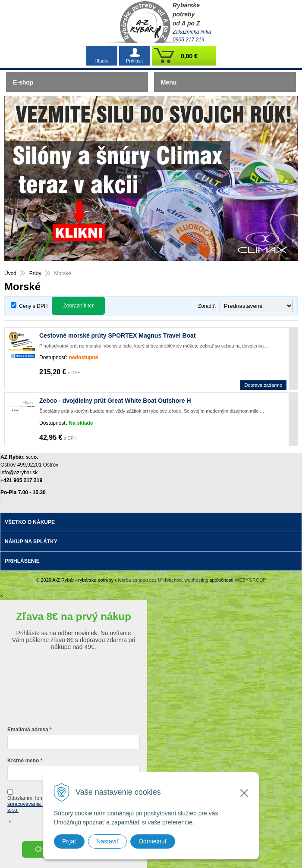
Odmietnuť (153, 841)
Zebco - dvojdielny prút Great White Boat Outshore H (115, 401)
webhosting (196, 580)
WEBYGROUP (250, 580)
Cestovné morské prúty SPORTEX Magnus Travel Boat (118, 335)
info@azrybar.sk (19, 473)
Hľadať (102, 61)
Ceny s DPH (33, 306)
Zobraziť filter (78, 306)
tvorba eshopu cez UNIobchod (150, 580)
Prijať (69, 841)
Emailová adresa (28, 730)
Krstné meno (23, 761)
